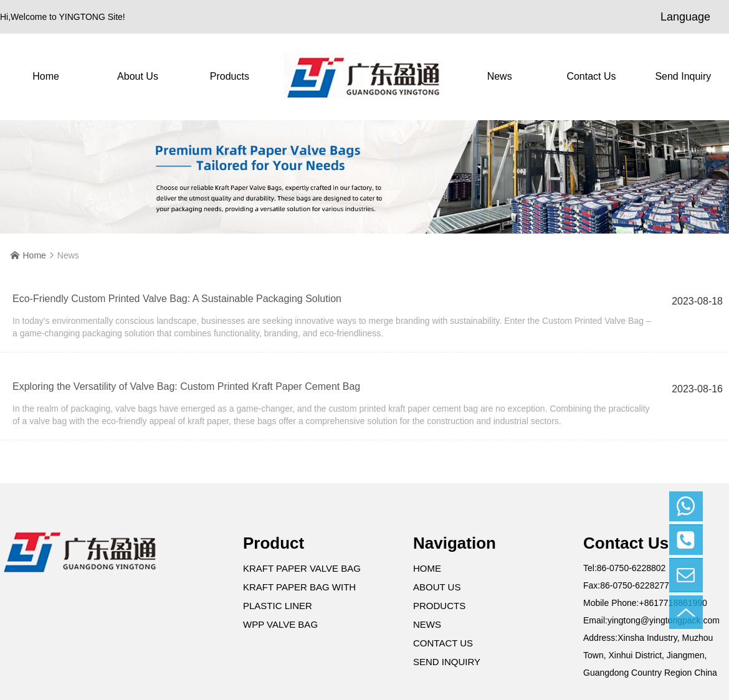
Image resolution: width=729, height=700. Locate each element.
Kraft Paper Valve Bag (302, 568)
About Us (138, 76)
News (500, 76)
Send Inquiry (683, 76)
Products (230, 76)
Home (46, 76)
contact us (591, 76)
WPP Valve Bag (280, 624)
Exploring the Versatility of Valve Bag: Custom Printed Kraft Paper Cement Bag (186, 386)
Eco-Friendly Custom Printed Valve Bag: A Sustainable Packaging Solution (177, 299)
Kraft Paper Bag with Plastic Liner (299, 596)
